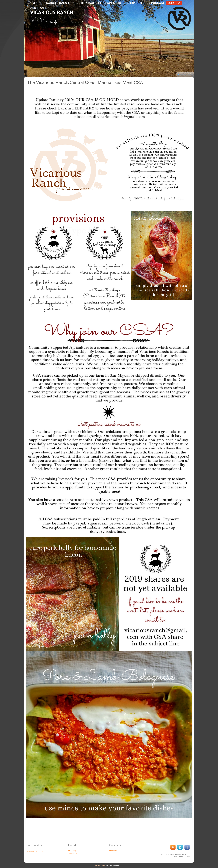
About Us (113, 851)
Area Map (72, 851)
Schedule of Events (35, 852)
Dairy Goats (68, 3)
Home (33, 3)
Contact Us (73, 854)
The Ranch (48, 3)
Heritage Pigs (91, 3)
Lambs (110, 3)
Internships (127, 3)
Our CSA (174, 3)
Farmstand (37, 8)
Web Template (101, 865)
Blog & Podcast (152, 3)
